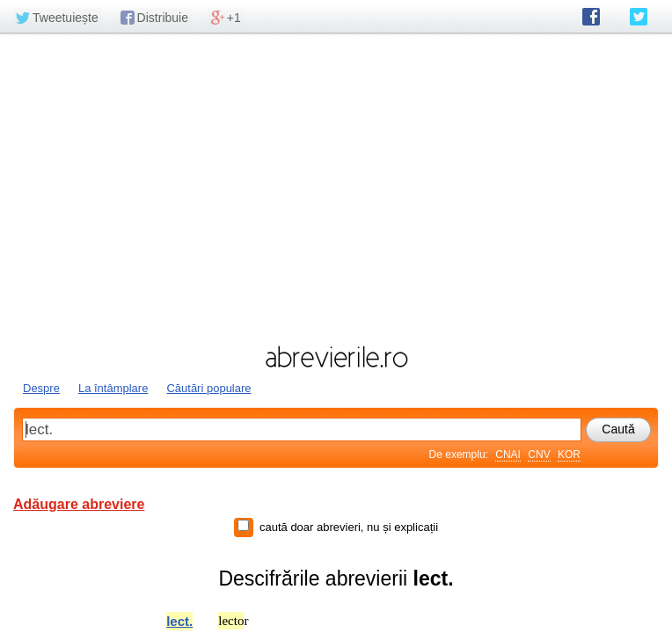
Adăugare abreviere (79, 504)
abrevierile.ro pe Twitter (639, 17)
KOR (569, 455)
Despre (41, 388)
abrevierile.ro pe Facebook (591, 17)
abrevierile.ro (336, 357)
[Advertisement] (336, 187)
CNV (539, 455)
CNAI (508, 455)
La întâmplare (113, 388)
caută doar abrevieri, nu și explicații (349, 527)
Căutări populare (208, 388)
